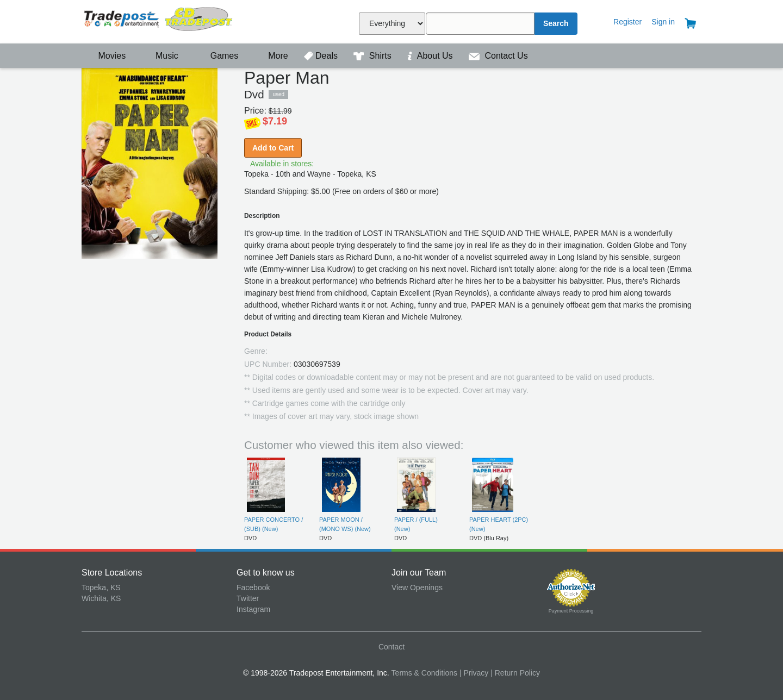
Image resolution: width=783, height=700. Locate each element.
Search (556, 23)
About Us (431, 56)
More (272, 56)
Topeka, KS (101, 587)
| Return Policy (515, 673)
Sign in (663, 22)
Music (161, 56)
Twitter (248, 598)
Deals (322, 56)
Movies (105, 56)
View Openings (417, 587)
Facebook (253, 587)
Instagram (253, 609)
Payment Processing (571, 611)
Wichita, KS (101, 598)
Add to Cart (273, 148)
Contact (391, 647)
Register (627, 22)
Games (217, 56)
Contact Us (498, 56)
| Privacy (474, 673)
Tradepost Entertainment (159, 20)
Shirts (374, 56)
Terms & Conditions (424, 673)
